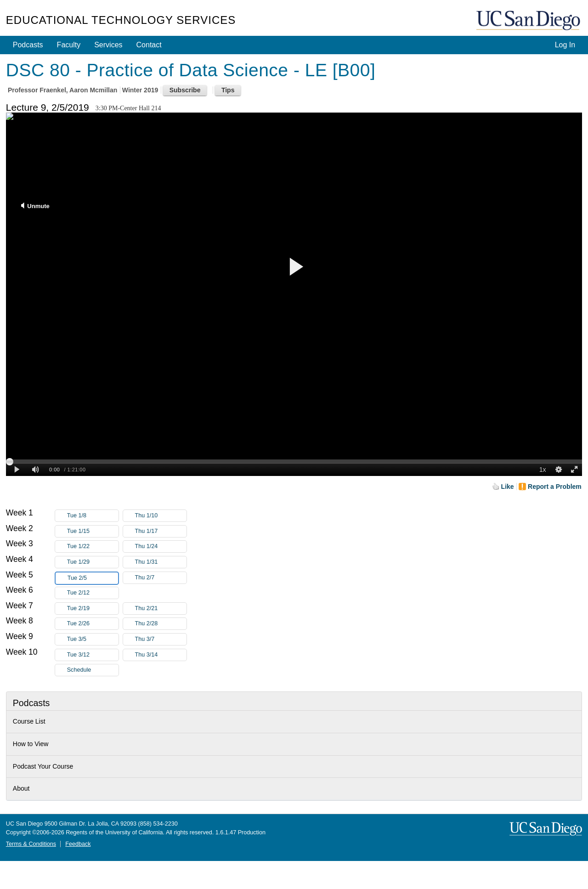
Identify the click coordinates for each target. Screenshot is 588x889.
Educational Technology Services (121, 20)
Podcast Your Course (43, 766)
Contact (149, 45)
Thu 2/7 (161, 578)
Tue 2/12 (93, 593)
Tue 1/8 (93, 516)
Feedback (78, 844)
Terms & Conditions (31, 844)
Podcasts (28, 45)
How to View (31, 744)
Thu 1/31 (161, 562)
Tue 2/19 (93, 609)
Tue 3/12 (93, 655)
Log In (565, 45)
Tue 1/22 (93, 546)
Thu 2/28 (161, 624)
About (21, 788)
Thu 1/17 (161, 531)
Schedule (79, 670)
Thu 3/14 (161, 655)
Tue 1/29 (93, 562)
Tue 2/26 (93, 624)
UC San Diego (529, 21)
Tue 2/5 (93, 578)
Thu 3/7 (161, 639)
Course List (29, 721)
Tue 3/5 (93, 639)
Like (508, 487)
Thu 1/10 (161, 516)
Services (108, 45)
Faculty (69, 45)
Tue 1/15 (93, 531)
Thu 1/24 (161, 546)
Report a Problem (555, 487)
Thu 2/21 (161, 609)
